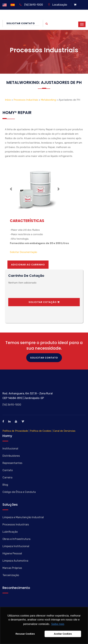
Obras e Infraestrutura (16, 539)
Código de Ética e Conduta (19, 492)
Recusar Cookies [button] (25, 634)
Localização (57, 5)
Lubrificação (10, 532)
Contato (8, 470)
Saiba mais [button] (58, 624)
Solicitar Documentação (24, 252)
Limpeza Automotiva (15, 561)
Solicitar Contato (23, 23)
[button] (11, 189)
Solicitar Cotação (44, 302)
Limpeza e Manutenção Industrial (23, 517)
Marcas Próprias (12, 568)
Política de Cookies (41, 431)
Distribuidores (11, 456)
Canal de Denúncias (64, 431)
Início (8, 100)
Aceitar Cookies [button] (63, 634)
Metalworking (48, 100)
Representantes (12, 463)
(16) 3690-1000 (31, 5)
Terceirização (11, 575)
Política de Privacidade (15, 431)
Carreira (7, 477)
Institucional (10, 449)
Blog (5, 485)
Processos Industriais (26, 100)
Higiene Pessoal (12, 553)
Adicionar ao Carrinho (28, 265)
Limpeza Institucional (16, 546)
